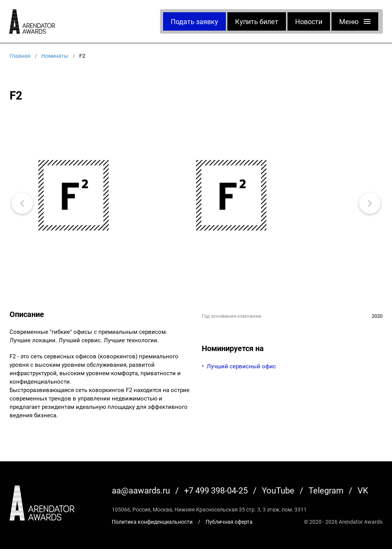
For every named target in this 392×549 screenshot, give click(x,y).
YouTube (278, 490)
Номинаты (55, 56)
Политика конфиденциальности (152, 522)
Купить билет (257, 21)
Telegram (326, 490)
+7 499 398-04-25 (216, 490)
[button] (22, 203)
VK (363, 490)
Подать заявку (194, 21)
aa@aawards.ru (141, 490)
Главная (20, 56)
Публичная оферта (229, 522)
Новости (309, 21)
